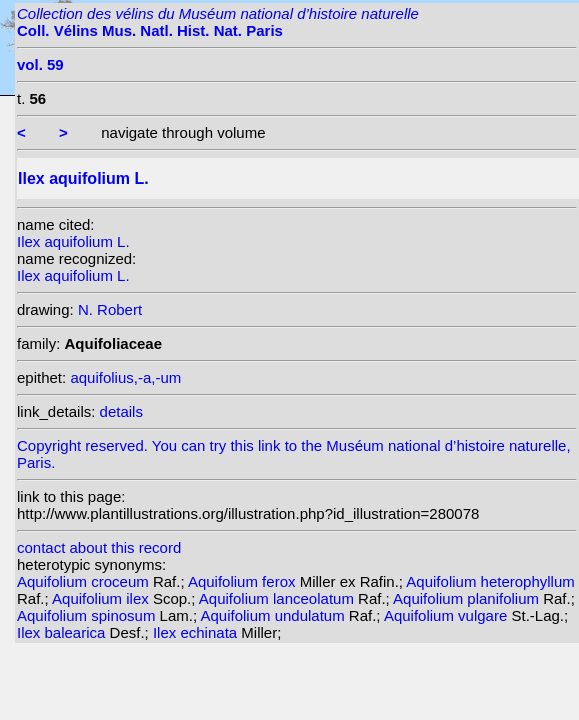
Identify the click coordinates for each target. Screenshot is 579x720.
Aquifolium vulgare (448, 615)
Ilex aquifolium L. (73, 241)
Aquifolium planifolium (468, 598)
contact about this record (99, 547)
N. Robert (110, 309)
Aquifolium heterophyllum (490, 581)
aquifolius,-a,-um (125, 377)
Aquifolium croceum (85, 581)
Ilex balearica (63, 632)
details (121, 411)
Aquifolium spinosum (88, 615)
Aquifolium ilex (102, 598)
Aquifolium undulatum (274, 615)
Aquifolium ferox (244, 581)
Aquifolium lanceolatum (278, 598)
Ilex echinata (197, 632)
